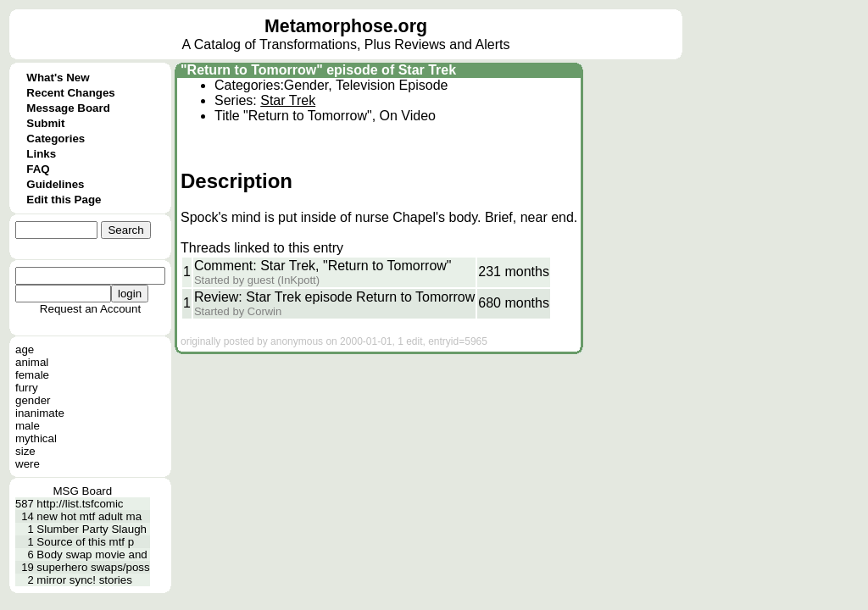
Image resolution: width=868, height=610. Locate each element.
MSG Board (83, 491)
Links (41, 154)
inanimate (40, 413)
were (28, 464)
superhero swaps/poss (93, 567)
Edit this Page (64, 200)
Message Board (68, 108)
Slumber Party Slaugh (92, 529)
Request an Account (90, 309)
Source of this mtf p (85, 542)
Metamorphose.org (346, 26)
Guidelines (55, 184)
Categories (56, 139)
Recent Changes (70, 93)
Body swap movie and (92, 555)
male (28, 426)
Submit (45, 123)
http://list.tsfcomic (80, 504)
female (32, 375)
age (25, 349)
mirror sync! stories (84, 580)
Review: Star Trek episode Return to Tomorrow (334, 297)
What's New (58, 78)
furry (27, 388)
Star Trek (288, 100)
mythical (36, 438)
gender (33, 400)
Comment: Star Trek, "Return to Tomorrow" (323, 266)
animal (32, 362)
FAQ (38, 169)
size (25, 451)
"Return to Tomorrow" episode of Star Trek (318, 70)
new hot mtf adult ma (89, 516)
